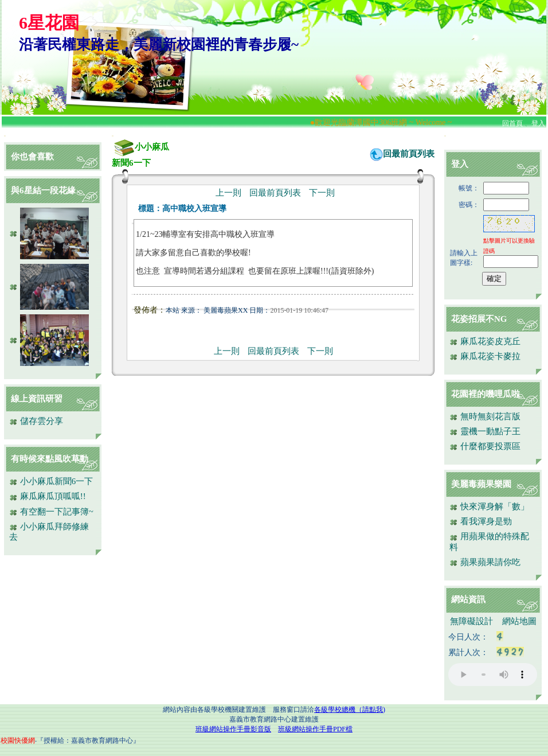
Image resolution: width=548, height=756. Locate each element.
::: (5, 136)
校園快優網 (18, 741)
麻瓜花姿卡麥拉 (485, 356)
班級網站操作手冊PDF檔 (315, 729)
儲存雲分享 (36, 421)
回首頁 (512, 123)
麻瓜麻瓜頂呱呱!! (48, 496)
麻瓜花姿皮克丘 (485, 341)
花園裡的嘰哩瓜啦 (486, 394)
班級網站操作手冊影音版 (233, 729)
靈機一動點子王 (485, 431)
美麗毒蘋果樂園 (481, 484)
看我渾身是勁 (481, 521)
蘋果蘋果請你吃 (485, 562)
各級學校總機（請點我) (350, 710)
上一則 (228, 193)
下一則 (322, 193)
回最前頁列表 (409, 154)
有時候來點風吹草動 (50, 459)
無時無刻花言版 (485, 416)
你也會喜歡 (32, 157)
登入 (538, 123)
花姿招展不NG (479, 319)
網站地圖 (519, 621)
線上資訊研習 (37, 399)
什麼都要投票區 (485, 446)
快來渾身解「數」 (489, 506)
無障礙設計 (471, 621)
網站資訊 (468, 599)
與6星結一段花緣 (43, 190)
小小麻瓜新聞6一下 (51, 481)
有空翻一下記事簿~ (51, 512)
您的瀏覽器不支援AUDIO (493, 675)
